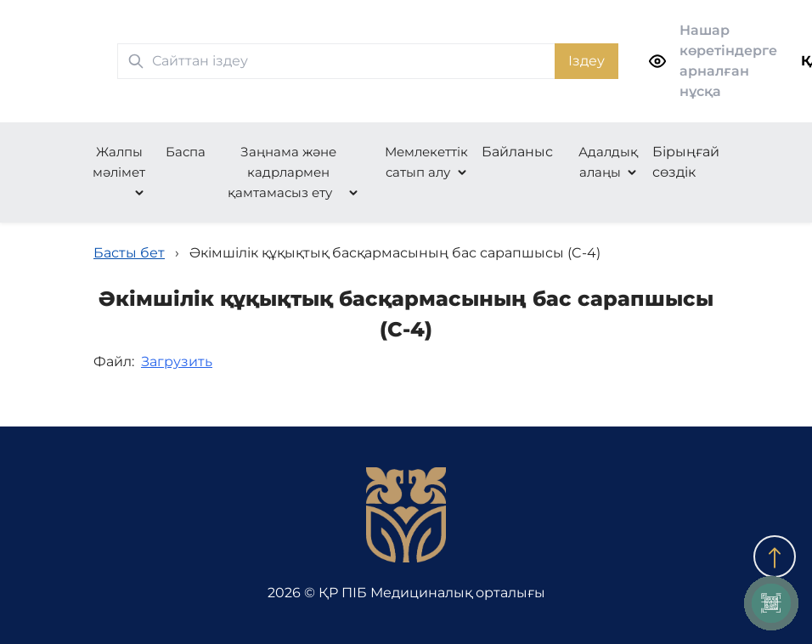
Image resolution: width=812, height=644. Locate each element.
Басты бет (129, 253)
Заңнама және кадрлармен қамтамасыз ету (282, 172)
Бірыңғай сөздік (686, 162)
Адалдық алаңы (608, 162)
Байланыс (517, 152)
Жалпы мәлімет (119, 162)
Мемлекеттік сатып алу (426, 162)
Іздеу (586, 61)
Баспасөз (197, 152)
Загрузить (177, 362)
